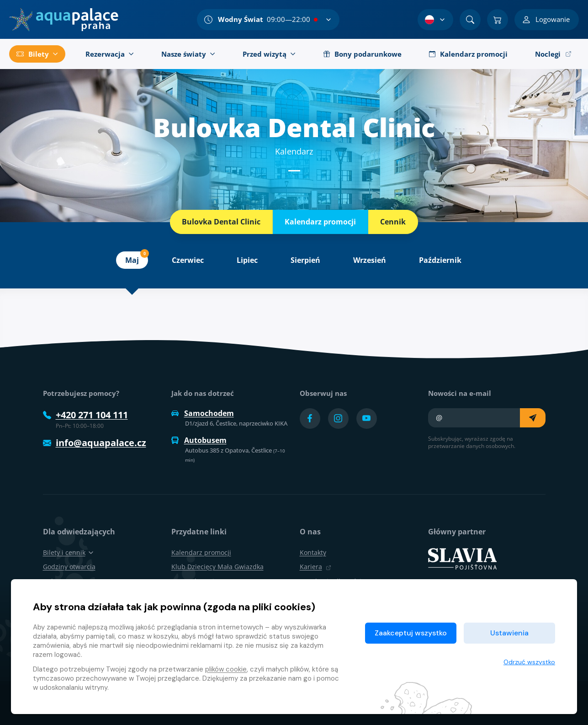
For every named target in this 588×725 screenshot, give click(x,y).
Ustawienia (509, 633)
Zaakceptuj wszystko (411, 633)
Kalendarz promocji (320, 222)
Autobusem (199, 440)
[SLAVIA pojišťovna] (462, 558)
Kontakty (313, 552)
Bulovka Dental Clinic (221, 222)
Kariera (315, 567)
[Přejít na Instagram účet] (338, 418)
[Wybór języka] (435, 20)
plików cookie (226, 669)
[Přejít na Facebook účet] (310, 418)
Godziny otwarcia (69, 567)
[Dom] (64, 20)
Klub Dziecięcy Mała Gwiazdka (217, 567)
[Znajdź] (470, 20)
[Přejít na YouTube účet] (367, 418)
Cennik (393, 222)
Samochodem (203, 413)
